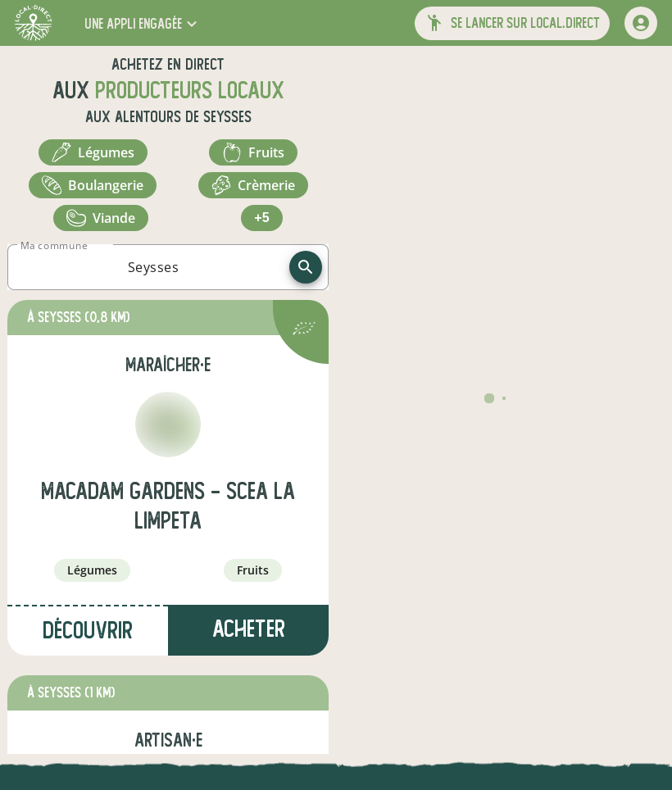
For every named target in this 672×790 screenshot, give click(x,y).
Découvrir (88, 631)
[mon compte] (641, 23)
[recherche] (306, 267)
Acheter (249, 629)
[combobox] (153, 267)
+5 (261, 218)
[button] (143, 23)
